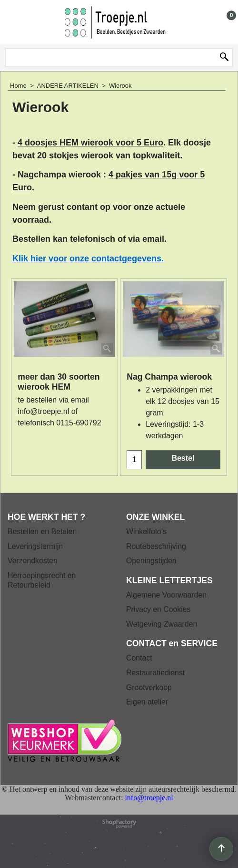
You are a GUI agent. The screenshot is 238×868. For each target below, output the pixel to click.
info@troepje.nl (43, 411)
